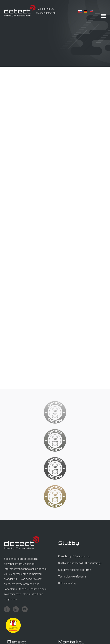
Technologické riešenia (72, 576)
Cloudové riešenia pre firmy (75, 570)
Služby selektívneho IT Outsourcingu (80, 563)
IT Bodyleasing (67, 583)
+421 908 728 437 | (47, 9)
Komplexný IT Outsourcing (74, 556)
